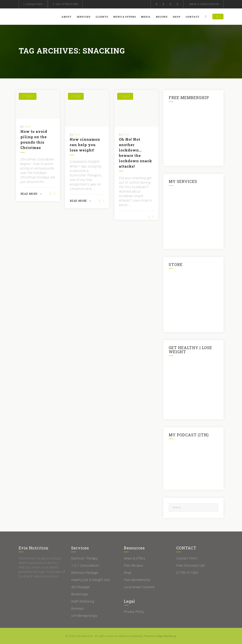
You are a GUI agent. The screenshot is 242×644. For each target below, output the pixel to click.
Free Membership (137, 580)
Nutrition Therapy (84, 558)
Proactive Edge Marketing (160, 636)
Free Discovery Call (191, 565)
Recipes (162, 17)
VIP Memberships (84, 616)
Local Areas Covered (139, 587)
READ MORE (29, 194)
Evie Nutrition (85, 636)
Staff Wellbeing (83, 601)
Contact (193, 17)
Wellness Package (85, 573)
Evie (28, 126)
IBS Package (80, 587)
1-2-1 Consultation (85, 565)
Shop (177, 17)
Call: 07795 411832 (67, 4)
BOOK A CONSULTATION (204, 4)
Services (84, 17)
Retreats (78, 609)
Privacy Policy (134, 612)
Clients (102, 17)
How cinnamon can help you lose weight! (85, 145)
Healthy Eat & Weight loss (91, 580)
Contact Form (34, 4)
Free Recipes (134, 565)
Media (146, 17)
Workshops (80, 594)
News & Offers (125, 17)
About (67, 17)
